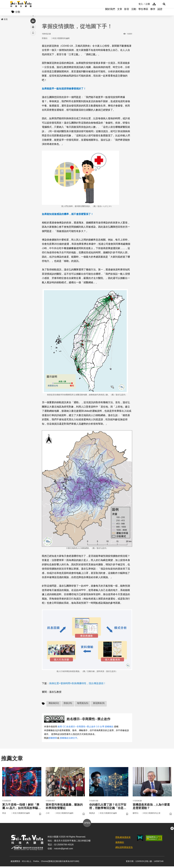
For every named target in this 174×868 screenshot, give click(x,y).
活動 (134, 12)
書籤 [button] (33, 82)
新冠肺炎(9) (99, 704)
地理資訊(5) (83, 704)
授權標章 (53, 739)
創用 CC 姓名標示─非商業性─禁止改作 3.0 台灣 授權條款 (86, 727)
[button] (160, 4)
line (32, 64)
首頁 (4, 20)
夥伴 (153, 12)
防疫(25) (68, 704)
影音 (127, 12)
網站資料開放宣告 (124, 849)
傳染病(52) (54, 704)
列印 (33, 76)
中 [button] (33, 70)
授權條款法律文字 (69, 739)
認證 (160, 12)
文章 (120, 12)
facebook (33, 52)
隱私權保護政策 (123, 839)
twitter (33, 58)
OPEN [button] (87, 825)
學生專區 (143, 12)
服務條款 (120, 844)
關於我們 (110, 12)
